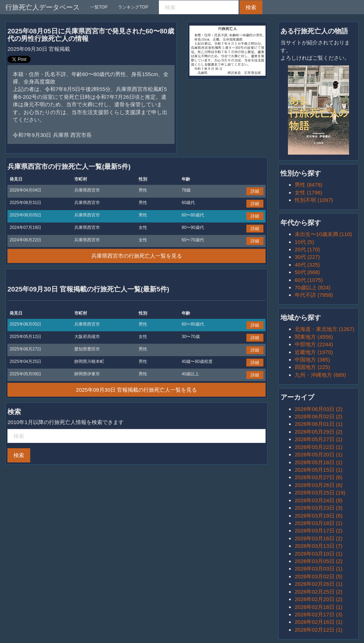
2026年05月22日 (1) (318, 447)
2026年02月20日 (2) (318, 599)
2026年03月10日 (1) (318, 554)
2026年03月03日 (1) (318, 569)
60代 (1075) (309, 280)
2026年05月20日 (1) (318, 454)
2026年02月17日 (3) (318, 614)
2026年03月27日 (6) (318, 477)
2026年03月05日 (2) (318, 561)
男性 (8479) (309, 185)
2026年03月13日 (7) (318, 546)
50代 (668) (307, 272)
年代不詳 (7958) (314, 295)
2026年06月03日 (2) (318, 409)
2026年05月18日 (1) (318, 462)
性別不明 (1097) (314, 200)
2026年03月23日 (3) (318, 508)
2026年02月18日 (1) (318, 607)
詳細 (255, 191)
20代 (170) (307, 249)
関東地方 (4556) (314, 337)
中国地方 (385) (312, 360)
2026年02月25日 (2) (318, 592)
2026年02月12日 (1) (318, 630)
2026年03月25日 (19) (320, 492)
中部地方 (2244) (314, 344)
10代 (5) (304, 242)
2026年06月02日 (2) (318, 416)
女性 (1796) (309, 192)
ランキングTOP (133, 7)
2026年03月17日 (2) (318, 531)
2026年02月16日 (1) (318, 622)
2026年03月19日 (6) (318, 516)
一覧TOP (99, 7)
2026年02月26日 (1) (318, 584)
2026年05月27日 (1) (318, 439)
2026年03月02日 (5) (318, 576)
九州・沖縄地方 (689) (320, 375)
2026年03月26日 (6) (318, 485)
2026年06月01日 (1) (318, 424)
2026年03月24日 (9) (318, 500)
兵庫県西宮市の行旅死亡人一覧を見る (137, 256)
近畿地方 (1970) (314, 352)
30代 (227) (307, 257)
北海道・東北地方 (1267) (325, 329)
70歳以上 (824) (313, 287)
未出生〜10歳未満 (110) (323, 234)
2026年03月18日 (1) (318, 523)
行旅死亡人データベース (42, 7)
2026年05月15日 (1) (318, 470)
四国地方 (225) (312, 367)
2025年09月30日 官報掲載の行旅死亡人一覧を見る (137, 390)
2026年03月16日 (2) (318, 538)
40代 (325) (307, 265)
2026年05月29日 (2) (318, 432)
